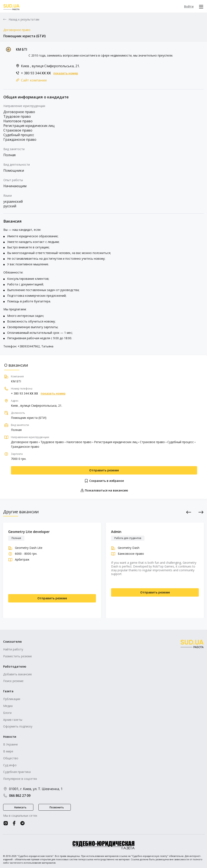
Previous (189, 512)
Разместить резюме (18, 656)
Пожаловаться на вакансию (104, 490)
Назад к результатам (24, 19)
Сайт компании (34, 80)
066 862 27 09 (17, 796)
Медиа (8, 706)
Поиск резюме (13, 681)
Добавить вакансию (18, 674)
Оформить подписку (18, 726)
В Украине (10, 744)
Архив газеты (13, 720)
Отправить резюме (104, 470)
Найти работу (13, 649)
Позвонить (57, 807)
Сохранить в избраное (104, 481)
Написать (20, 807)
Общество (11, 758)
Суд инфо (10, 765)
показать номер (66, 73)
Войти (189, 6)
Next (201, 512)
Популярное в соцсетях (20, 779)
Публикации (12, 699)
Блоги (7, 713)
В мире (8, 751)
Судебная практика (17, 772)
